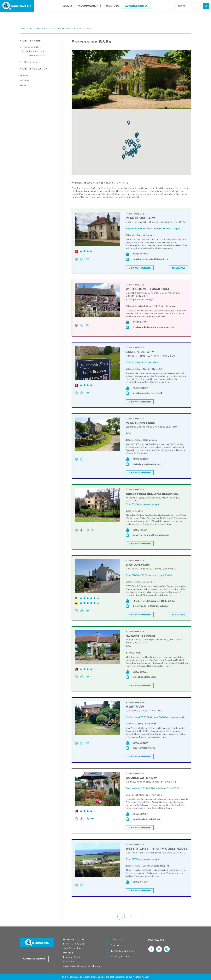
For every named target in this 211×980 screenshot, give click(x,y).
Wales (23, 85)
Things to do (111, 6)
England (24, 75)
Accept (145, 977)
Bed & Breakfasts (61, 29)
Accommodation (88, 6)
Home (23, 29)
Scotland (25, 80)
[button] (136, 152)
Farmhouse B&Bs (37, 55)
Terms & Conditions (123, 947)
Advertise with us (34, 955)
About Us (117, 935)
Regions (68, 6)
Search (206, 6)
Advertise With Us (136, 6)
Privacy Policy (120, 952)
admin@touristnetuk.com (85, 962)
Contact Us (118, 941)
